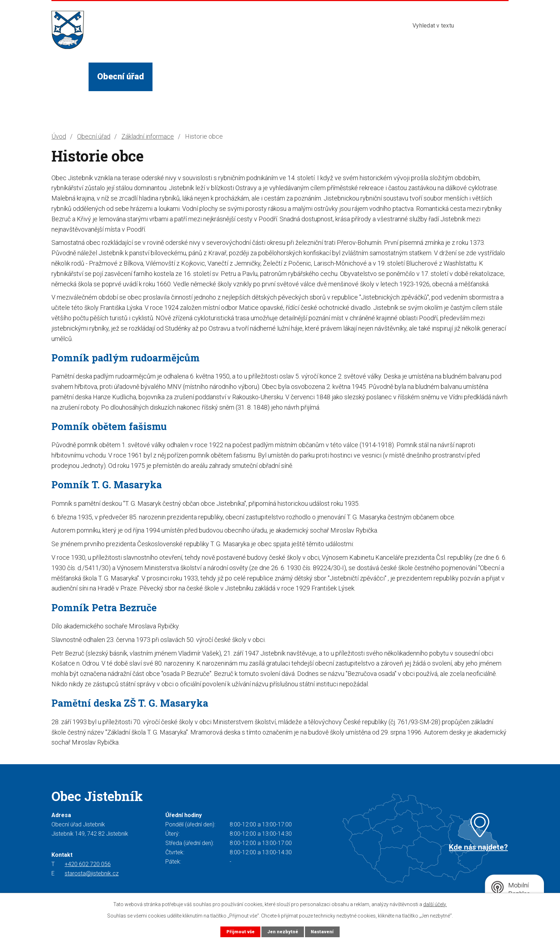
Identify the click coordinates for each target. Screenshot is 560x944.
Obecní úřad (121, 76)
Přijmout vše (241, 932)
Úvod (70, 76)
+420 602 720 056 (88, 864)
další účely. (435, 904)
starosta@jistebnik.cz (92, 873)
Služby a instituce (259, 76)
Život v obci (184, 76)
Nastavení (322, 932)
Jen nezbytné (283, 932)
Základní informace (148, 136)
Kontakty (372, 76)
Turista (324, 76)
